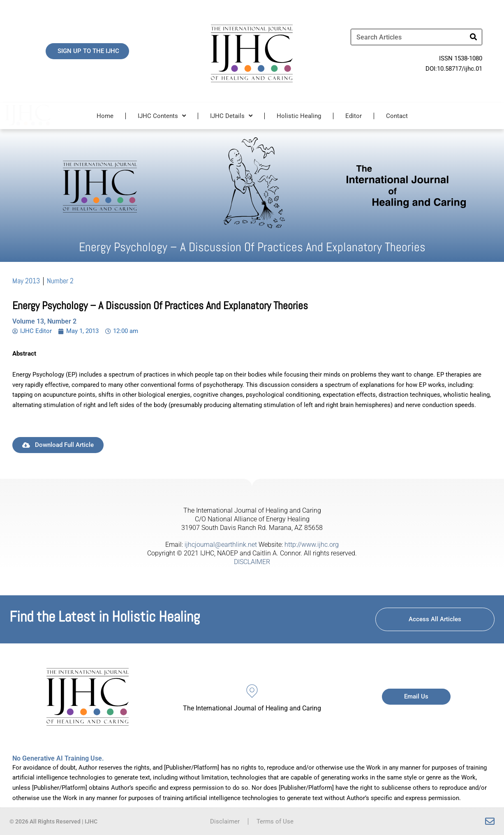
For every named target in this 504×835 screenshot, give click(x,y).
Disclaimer (225, 821)
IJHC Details (231, 116)
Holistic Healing (299, 116)
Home (105, 116)
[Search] (474, 37)
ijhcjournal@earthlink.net (221, 545)
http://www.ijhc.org (312, 545)
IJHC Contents (162, 116)
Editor (354, 116)
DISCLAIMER (252, 562)
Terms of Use (275, 821)
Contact (397, 116)
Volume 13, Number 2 (44, 321)
